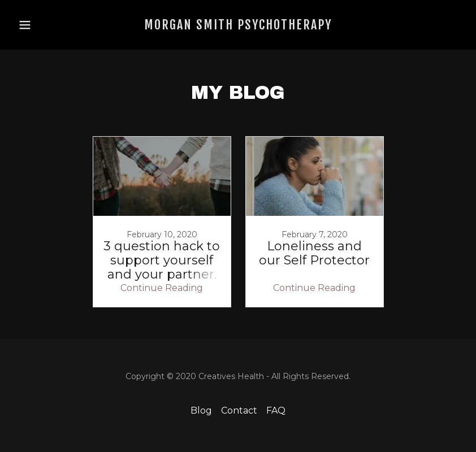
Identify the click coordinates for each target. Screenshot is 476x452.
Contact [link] (239, 410)
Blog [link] (201, 410)
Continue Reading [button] (162, 288)
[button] (36, 25)
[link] (238, 26)
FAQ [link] (276, 410)
